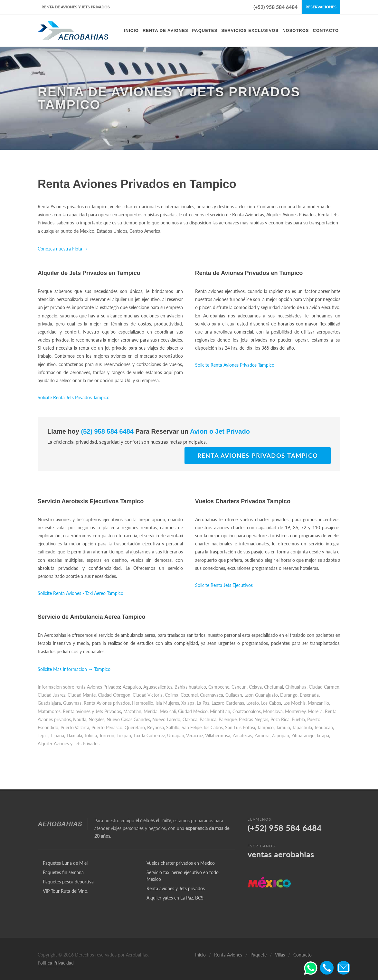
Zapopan (280, 735)
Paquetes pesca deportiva (68, 882)
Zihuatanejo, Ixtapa (310, 735)
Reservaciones (321, 7)
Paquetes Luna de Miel (65, 863)
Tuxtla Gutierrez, (150, 735)
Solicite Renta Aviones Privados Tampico (235, 365)
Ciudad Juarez (52, 695)
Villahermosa (218, 735)
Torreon (107, 735)
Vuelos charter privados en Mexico (181, 863)
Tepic (43, 735)
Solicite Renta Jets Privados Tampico (74, 397)
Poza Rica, (280, 719)
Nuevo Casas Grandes (128, 719)
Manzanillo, (319, 703)
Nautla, (80, 719)
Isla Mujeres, (168, 703)
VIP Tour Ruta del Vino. (66, 891)
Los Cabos (271, 703)
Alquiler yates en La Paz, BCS (175, 898)
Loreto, (253, 703)
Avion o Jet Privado (219, 431)
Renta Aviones (228, 955)
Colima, (172, 695)
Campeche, (219, 687)
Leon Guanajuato (261, 695)
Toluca (91, 735)
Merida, (151, 711)
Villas (280, 955)
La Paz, (203, 703)
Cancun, (240, 687)
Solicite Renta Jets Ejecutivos (224, 585)
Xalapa (188, 703)
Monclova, (273, 711)
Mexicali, (168, 711)
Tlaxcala (74, 735)
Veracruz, (195, 735)
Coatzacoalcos (247, 711)
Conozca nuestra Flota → (63, 249)
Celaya (255, 687)
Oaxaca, (190, 719)
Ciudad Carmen (324, 687)
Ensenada (309, 695)
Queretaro (135, 727)
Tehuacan (324, 727)
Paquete (259, 955)
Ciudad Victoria (148, 695)
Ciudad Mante (82, 695)
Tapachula (302, 727)
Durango (289, 695)
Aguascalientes (158, 687)
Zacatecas (242, 735)
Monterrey (295, 711)
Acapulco (132, 687)
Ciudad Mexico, (193, 711)
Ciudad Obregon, (115, 695)
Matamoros (49, 711)
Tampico (265, 727)
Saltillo (173, 727)
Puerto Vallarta (75, 727)
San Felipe (192, 727)
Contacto (302, 955)
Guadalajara (49, 703)
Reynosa (156, 727)
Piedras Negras (254, 719)
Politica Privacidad (56, 963)
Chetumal (274, 687)
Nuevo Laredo (166, 719)
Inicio (200, 955)
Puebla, (299, 719)
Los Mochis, (295, 703)
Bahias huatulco (190, 687)
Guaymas (72, 703)
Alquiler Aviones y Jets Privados (69, 744)
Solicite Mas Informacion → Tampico (74, 669)
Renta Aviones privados (107, 703)
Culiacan (234, 695)
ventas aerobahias (281, 854)
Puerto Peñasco (107, 727)
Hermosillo (143, 703)
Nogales (96, 719)
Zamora (262, 735)
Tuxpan (124, 735)
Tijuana (57, 735)
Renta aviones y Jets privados (176, 888)
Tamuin (283, 727)
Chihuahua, (296, 687)
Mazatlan (132, 711)
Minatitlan (220, 711)
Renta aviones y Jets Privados (92, 711)
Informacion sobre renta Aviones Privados (79, 687)
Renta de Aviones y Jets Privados (76, 7)
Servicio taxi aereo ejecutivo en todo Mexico (183, 876)
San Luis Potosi (240, 727)
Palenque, (228, 719)
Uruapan (176, 735)
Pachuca (208, 719)
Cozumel (189, 695)
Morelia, (316, 711)
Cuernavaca (212, 695)
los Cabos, (214, 727)
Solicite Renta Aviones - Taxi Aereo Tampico (80, 593)
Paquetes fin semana (63, 872)
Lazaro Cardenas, (228, 703)
